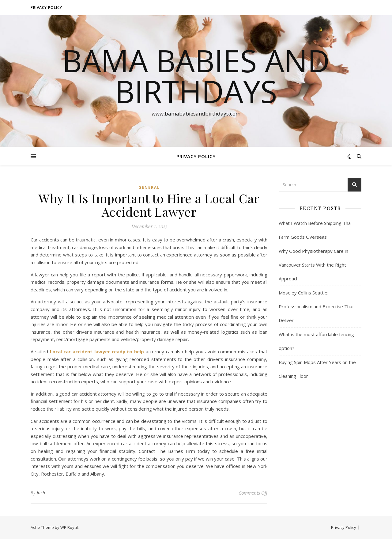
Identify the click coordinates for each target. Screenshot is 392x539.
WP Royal (69, 527)
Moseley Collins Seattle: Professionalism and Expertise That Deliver (316, 306)
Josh (41, 493)
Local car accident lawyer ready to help (97, 351)
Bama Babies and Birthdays (196, 76)
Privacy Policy (46, 8)
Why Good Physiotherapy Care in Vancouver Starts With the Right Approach (313, 265)
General (149, 187)
